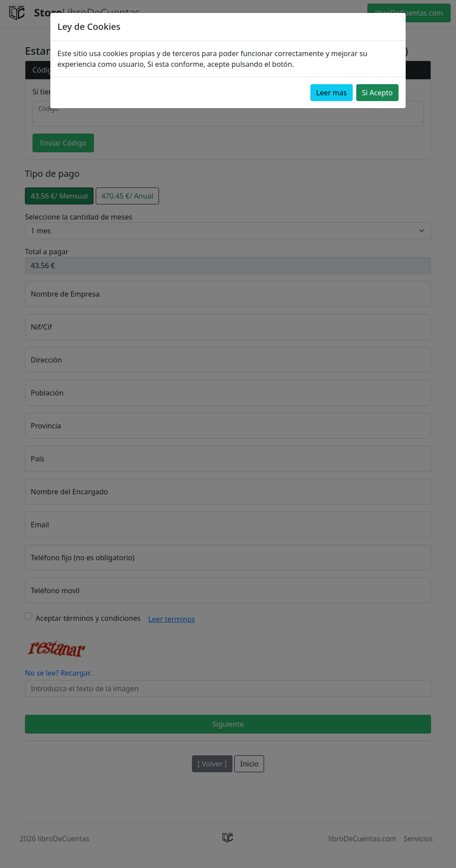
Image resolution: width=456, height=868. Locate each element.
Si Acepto (377, 93)
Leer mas (332, 93)
